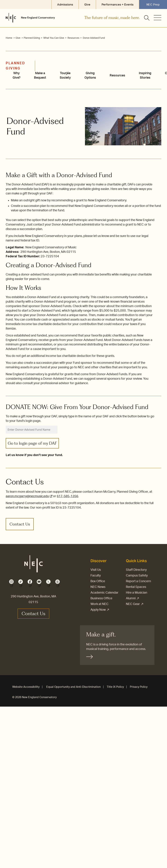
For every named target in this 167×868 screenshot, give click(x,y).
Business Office (101, 598)
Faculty (96, 576)
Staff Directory (136, 570)
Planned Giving (32, 38)
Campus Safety (137, 576)
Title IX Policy (115, 687)
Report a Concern (138, 581)
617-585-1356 (68, 496)
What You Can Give (54, 38)
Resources (74, 38)
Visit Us (96, 570)
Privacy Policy (139, 687)
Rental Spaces (136, 587)
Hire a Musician (137, 593)
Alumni (131, 598)
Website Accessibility (26, 687)
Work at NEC (99, 604)
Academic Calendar (104, 593)
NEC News (98, 587)
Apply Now (98, 610)
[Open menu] (158, 18)
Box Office (98, 581)
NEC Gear (133, 604)
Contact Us (20, 524)
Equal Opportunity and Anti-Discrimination (73, 687)
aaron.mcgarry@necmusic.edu (27, 496)
